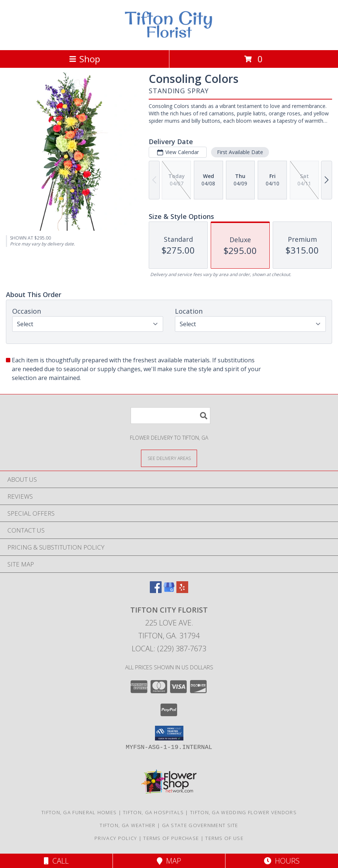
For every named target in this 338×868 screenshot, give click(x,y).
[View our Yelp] (182, 591)
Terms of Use (224, 838)
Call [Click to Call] (56, 861)
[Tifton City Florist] (169, 39)
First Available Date (240, 152)
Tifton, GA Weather (127, 825)
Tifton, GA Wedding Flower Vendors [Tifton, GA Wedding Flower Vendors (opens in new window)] (243, 812)
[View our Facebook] (156, 591)
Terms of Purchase (171, 838)
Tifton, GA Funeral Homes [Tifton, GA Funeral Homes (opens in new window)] (79, 812)
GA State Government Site (200, 825)
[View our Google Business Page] (169, 591)
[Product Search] (170, 416)
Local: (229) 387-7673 (169, 649)
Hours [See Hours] (282, 861)
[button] (169, 733)
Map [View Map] (169, 861)
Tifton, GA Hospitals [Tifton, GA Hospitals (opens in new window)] (153, 812)
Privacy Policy (116, 838)
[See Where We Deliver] (169, 458)
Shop (84, 59)
